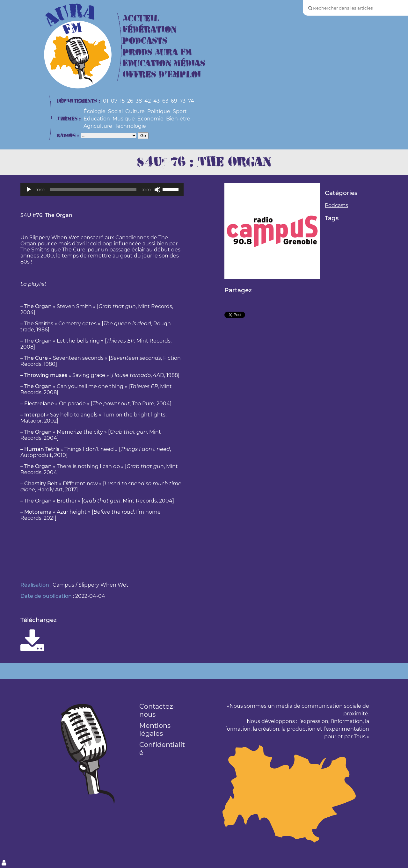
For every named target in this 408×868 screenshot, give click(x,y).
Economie (150, 119)
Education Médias (164, 64)
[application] (102, 190)
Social (115, 111)
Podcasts (145, 41)
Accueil (141, 19)
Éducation (97, 119)
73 (183, 101)
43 (157, 101)
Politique (159, 111)
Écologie (95, 111)
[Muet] (157, 190)
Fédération (150, 30)
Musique (124, 119)
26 (130, 101)
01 (106, 101)
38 (139, 101)
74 (191, 101)
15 (122, 101)
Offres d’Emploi (162, 75)
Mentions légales (155, 729)
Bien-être (178, 119)
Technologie (130, 126)
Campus (63, 585)
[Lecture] (29, 190)
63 (165, 101)
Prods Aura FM (157, 52)
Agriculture (98, 126)
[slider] (93, 190)
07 (114, 101)
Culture (135, 111)
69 (174, 101)
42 (148, 101)
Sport (180, 111)
